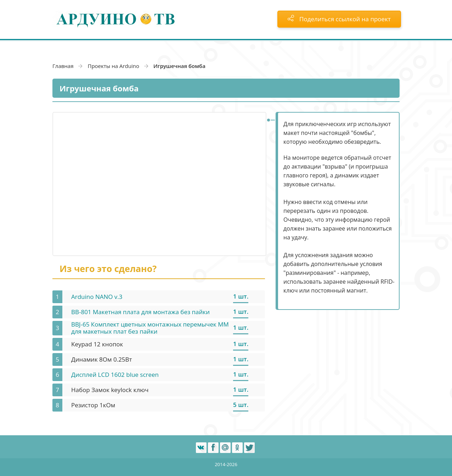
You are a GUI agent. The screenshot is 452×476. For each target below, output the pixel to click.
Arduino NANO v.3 (97, 297)
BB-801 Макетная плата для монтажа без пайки (140, 312)
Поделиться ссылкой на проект (339, 19)
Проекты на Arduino (113, 66)
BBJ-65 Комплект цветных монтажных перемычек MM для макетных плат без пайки (150, 328)
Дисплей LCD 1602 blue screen (115, 375)
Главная (63, 66)
